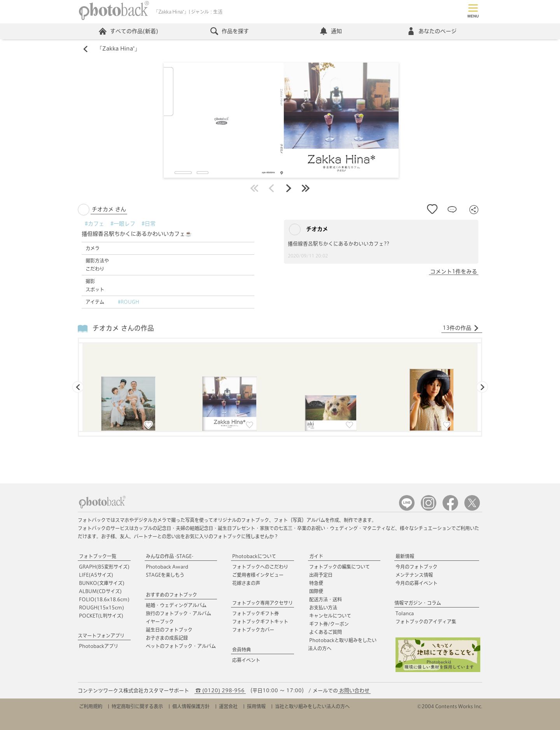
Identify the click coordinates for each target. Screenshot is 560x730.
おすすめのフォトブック (171, 595)
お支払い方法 (323, 607)
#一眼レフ (123, 224)
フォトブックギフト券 (255, 613)
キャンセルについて (330, 616)
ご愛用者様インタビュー (258, 575)
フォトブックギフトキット (260, 621)
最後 (306, 188)
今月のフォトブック (416, 567)
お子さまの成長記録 (167, 638)
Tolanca (405, 613)
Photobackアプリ (99, 646)
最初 (254, 188)
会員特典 (241, 649)
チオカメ (308, 229)
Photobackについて (254, 556)
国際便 (316, 591)
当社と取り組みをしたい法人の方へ (312, 706)
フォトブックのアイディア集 (426, 621)
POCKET (101, 616)
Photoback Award (167, 567)
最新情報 (405, 556)
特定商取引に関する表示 (137, 706)
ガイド (316, 556)
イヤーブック (160, 621)
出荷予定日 (321, 575)
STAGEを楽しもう (165, 575)
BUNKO (102, 583)
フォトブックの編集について (339, 567)
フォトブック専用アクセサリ (262, 603)
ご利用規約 (91, 706)
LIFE (96, 575)
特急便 (316, 583)
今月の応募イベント (416, 583)
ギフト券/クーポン (329, 624)
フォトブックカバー (253, 630)
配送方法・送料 (325, 599)
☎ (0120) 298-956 (220, 691)
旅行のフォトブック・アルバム (178, 613)
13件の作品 (461, 328)
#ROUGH (129, 302)
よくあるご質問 (325, 632)
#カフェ (94, 224)
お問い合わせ (354, 691)
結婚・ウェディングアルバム (176, 605)
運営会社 (228, 706)
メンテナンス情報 (414, 575)
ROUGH (101, 607)
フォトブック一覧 (98, 556)
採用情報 (256, 706)
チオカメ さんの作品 (123, 328)
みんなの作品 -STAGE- (170, 556)
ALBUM (100, 591)
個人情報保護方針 (191, 706)
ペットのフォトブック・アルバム (181, 646)
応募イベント (246, 660)
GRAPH (104, 567)
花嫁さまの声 (246, 583)
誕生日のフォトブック (169, 630)
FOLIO (104, 599)
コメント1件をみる (454, 271)
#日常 (149, 224)
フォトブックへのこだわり (260, 567)
